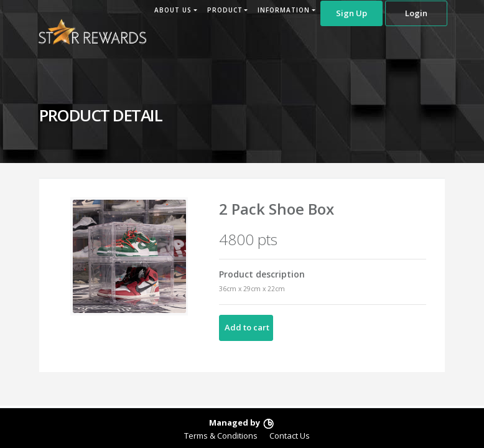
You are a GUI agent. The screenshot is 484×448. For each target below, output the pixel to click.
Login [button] (416, 13)
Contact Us (290, 436)
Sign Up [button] (351, 13)
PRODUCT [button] (225, 10)
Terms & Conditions (221, 436)
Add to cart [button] (247, 327)
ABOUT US (173, 10)
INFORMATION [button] (284, 10)
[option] (129, 256)
